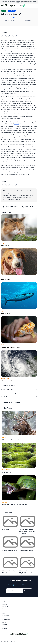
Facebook (5, 631)
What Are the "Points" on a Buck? (12, 440)
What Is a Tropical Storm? (9, 381)
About (4, 622)
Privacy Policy (4, 642)
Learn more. (20, 2)
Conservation (6, 607)
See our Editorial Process (10, 207)
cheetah (17, 124)
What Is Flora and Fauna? (10, 550)
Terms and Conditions (12, 642)
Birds (4, 437)
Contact (5, 624)
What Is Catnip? (6, 245)
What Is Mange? (6, 279)
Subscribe (28, 591)
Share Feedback (28, 207)
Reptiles (5, 502)
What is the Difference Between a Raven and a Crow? (26, 552)
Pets (2, 243)
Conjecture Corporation (15, 640)
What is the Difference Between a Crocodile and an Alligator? (27, 531)
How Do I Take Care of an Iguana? (11, 347)
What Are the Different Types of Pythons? (15, 505)
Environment (5, 379)
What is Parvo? (7, 529)
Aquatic (4, 311)
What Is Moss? (7, 472)
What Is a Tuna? (6, 313)
